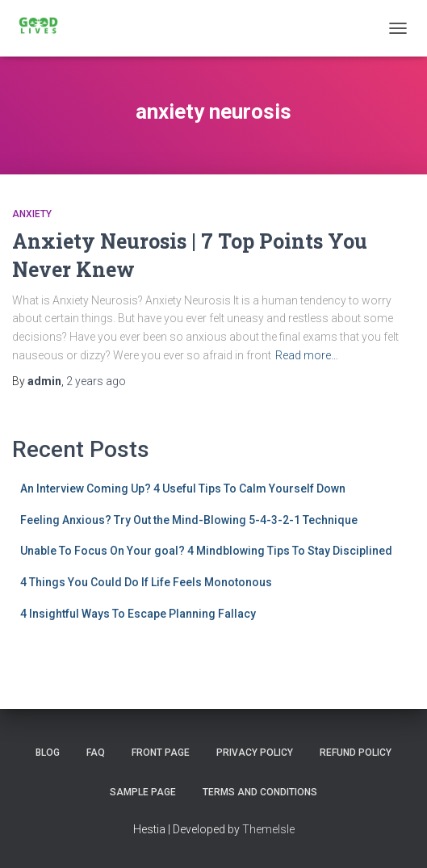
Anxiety (32, 214)
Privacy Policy (255, 753)
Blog (48, 753)
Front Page (161, 753)
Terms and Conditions (260, 792)
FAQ (96, 753)
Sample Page (143, 792)
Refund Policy (356, 753)
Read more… (307, 355)
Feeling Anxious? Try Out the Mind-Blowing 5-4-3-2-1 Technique (189, 520)
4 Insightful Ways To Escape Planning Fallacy (138, 614)
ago (96, 381)
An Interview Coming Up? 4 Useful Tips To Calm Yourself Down (183, 489)
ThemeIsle (268, 829)
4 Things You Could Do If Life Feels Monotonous (146, 582)
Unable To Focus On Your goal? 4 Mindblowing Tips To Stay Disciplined (206, 551)
